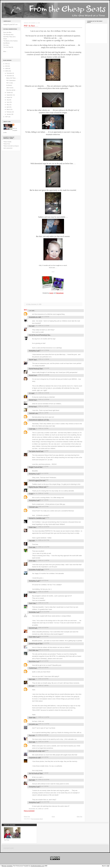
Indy (30, 541)
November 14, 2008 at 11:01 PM (39, 547)
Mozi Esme (32, 662)
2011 (7, 64)
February (9, 112)
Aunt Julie (32, 650)
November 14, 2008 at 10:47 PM (39, 540)
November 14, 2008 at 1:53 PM (39, 428)
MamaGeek (60, 293)
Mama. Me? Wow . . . (12, 78)
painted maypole (34, 644)
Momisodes (32, 612)
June (8, 102)
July (8, 100)
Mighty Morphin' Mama (36, 487)
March (8, 109)
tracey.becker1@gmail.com (37, 420)
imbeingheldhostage (35, 751)
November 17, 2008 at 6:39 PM (39, 668)
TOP (108, 866)
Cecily (51, 293)
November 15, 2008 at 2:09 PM (39, 592)
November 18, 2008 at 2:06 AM (39, 735)
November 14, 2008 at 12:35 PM (39, 399)
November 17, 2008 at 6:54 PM (39, 679)
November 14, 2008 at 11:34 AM (39, 375)
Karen (31, 603)
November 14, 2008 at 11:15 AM (39, 326)
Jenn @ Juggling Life (35, 481)
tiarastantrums (33, 317)
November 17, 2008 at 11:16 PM (39, 717)
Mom (30, 742)
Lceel (31, 429)
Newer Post (27, 817)
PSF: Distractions (11, 80)
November (9, 76)
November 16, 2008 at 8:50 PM (39, 628)
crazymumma (33, 758)
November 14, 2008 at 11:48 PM (39, 560)
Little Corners (10, 88)
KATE (31, 561)
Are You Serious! (34, 774)
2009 (7, 68)
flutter (31, 718)
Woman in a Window (35, 518)
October (9, 93)
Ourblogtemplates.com (38, 866)
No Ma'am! (9, 85)
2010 (7, 66)
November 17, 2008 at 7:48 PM (39, 686)
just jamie (32, 724)
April (8, 107)
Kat (30, 326)
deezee (31, 400)
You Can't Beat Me (8, 47)
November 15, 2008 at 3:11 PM (39, 603)
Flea (30, 736)
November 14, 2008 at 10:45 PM (39, 527)
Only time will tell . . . (12, 90)
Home (53, 817)
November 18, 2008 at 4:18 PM (39, 742)
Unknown (32, 413)
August (9, 97)
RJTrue (31, 407)
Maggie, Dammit (34, 467)
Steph (31, 592)
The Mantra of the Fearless (11, 41)
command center (9, 848)
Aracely (31, 375)
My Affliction (7, 43)
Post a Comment (29, 811)
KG (30, 686)
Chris (30, 547)
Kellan (31, 527)
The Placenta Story (8, 35)
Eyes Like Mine (7, 32)
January (9, 114)
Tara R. (31, 360)
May (8, 105)
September (10, 95)
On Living (6, 45)
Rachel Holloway (34, 369)
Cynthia (31, 668)
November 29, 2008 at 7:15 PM (39, 809)
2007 (7, 117)
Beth (30, 679)
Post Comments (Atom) (37, 819)
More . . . (6, 51)
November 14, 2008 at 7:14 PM (39, 493)
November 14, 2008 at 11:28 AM (39, 359)
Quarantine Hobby (35, 570)
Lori (30, 311)
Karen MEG (33, 637)
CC (30, 393)
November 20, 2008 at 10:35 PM (39, 780)
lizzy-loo (31, 628)
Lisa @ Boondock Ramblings (38, 335)
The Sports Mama (34, 452)
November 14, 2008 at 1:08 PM (39, 406)
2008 (7, 71)
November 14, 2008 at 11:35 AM (39, 393)
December (9, 73)
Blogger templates (7, 866)
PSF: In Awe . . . (11, 83)
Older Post (79, 817)
